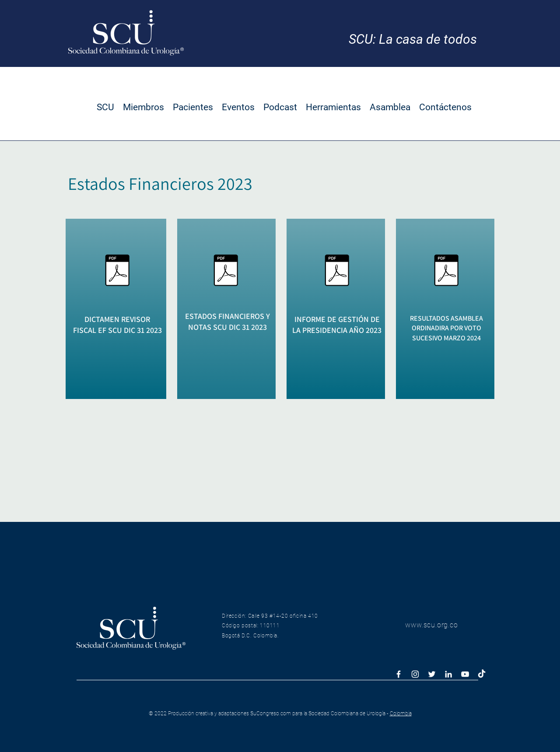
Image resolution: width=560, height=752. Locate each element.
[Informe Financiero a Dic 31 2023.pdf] (226, 271)
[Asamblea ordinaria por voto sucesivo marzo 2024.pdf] (446, 271)
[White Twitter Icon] (432, 674)
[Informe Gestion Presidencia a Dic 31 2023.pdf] (337, 271)
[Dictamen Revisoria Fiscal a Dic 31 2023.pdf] (117, 271)
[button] (105, 107)
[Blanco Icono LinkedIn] (448, 674)
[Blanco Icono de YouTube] (465, 674)
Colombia (401, 714)
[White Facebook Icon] (399, 674)
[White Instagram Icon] (415, 674)
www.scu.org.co (431, 625)
